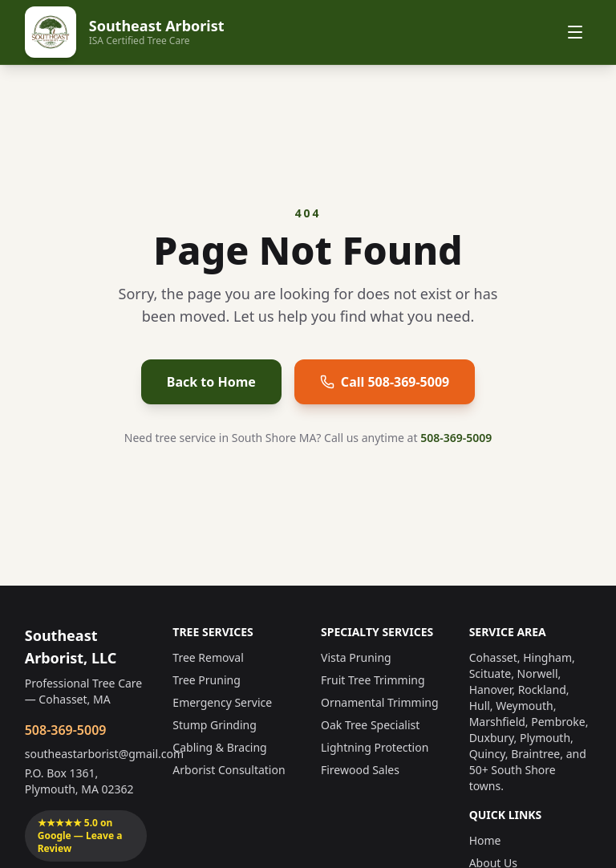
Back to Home (211, 382)
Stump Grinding (214, 725)
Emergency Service (222, 702)
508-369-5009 (456, 438)
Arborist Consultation (229, 770)
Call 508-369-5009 (385, 382)
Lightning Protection (375, 747)
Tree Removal (208, 657)
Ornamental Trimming (380, 702)
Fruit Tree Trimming (373, 680)
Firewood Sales (360, 770)
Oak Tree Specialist (370, 725)
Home (485, 840)
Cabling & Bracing (219, 747)
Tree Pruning (206, 680)
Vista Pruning (356, 657)
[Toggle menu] (575, 32)
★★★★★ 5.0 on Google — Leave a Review (80, 836)
